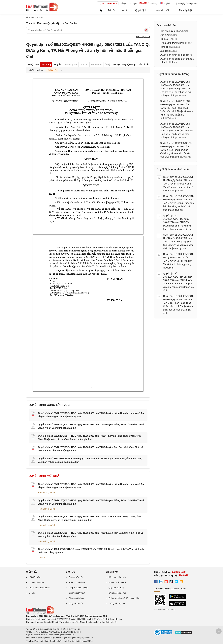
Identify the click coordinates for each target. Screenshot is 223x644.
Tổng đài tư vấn (76, 603)
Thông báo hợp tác (117, 603)
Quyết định (141, 10)
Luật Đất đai (69, 641)
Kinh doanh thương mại (172, 43)
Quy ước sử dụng (116, 588)
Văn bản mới (162, 10)
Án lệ (125, 10)
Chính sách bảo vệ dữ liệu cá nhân (124, 598)
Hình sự (164, 39)
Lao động (165, 51)
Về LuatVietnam (108, 4)
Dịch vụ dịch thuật (77, 593)
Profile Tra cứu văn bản (39, 588)
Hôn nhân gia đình (47, 493)
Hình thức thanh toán (118, 582)
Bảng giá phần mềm (117, 577)
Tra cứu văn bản (76, 577)
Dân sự (41, 558)
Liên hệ (32, 593)
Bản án (112, 10)
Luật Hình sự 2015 (84, 641)
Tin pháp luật (185, 10)
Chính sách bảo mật (117, 593)
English (165, 3)
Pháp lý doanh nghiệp (78, 588)
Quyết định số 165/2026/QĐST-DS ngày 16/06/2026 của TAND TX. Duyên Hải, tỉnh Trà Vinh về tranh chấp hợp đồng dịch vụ (178, 222)
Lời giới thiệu (35, 577)
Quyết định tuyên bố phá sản (175, 55)
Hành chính (166, 47)
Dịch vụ (154, 3)
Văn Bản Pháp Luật (35, 641)
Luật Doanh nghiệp (54, 641)
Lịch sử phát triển (37, 582)
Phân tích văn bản (77, 582)
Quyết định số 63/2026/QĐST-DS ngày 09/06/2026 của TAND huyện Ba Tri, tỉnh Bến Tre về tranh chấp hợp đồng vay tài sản (178, 261)
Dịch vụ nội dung (76, 598)
